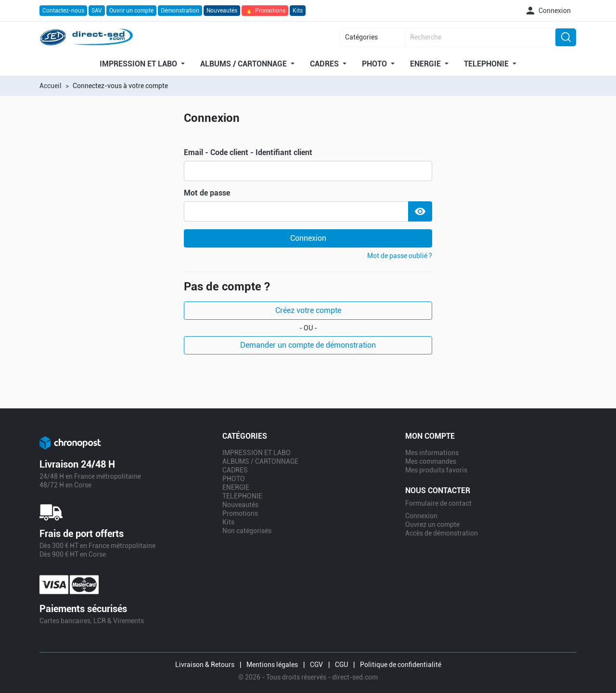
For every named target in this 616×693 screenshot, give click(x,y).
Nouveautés (222, 11)
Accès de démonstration (442, 533)
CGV (316, 665)
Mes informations (432, 453)
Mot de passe (207, 193)
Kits (298, 11)
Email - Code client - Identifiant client (248, 153)
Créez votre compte (308, 310)
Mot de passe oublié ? (400, 256)
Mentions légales (272, 665)
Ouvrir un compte (131, 11)
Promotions (265, 11)
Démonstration (180, 11)
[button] (548, 11)
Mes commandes (431, 461)
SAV (97, 11)
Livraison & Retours (205, 665)
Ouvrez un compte (432, 524)
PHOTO (375, 64)
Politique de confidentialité (401, 665)
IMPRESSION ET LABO (139, 64)
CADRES (325, 64)
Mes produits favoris (436, 470)
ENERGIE (426, 64)
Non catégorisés (247, 531)
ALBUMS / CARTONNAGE (244, 64)
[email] (308, 171)
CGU (341, 665)
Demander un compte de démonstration (308, 345)
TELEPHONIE (487, 64)
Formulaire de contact (438, 503)
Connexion (308, 238)
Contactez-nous (63, 11)
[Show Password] (420, 211)
